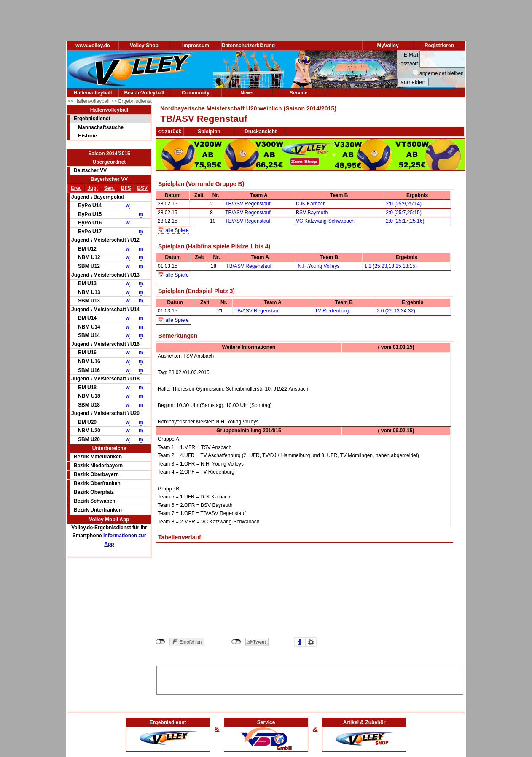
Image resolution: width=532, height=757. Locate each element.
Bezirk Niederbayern (98, 466)
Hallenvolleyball (93, 93)
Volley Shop (144, 46)
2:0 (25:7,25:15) (404, 213)
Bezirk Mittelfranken (98, 457)
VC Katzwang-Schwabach (325, 221)
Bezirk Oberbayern (96, 474)
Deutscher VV (90, 170)
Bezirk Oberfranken (97, 483)
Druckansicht (261, 132)
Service (299, 93)
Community (196, 93)
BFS (126, 188)
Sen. (109, 188)
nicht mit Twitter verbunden (236, 642)
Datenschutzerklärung (248, 46)
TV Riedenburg (332, 311)
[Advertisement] (310, 679)
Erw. (76, 188)
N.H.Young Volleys (318, 266)
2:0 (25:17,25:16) (405, 221)
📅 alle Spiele (173, 230)
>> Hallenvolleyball (89, 101)
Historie (87, 136)
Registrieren (439, 46)
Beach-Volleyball (144, 93)
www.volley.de (93, 46)
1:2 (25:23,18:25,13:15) (391, 266)
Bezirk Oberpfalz (94, 492)
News (247, 93)
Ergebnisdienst (92, 119)
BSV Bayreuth (312, 213)
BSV (142, 188)
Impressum (196, 46)
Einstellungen (311, 642)
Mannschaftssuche (101, 127)
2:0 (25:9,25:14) (404, 204)
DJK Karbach (311, 204)
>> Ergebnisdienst (131, 101)
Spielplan (209, 132)
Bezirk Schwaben (95, 501)
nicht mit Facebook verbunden (160, 642)
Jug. (93, 188)
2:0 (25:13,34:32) (396, 311)
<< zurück (169, 132)
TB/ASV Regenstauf (248, 204)
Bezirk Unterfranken (98, 510)
